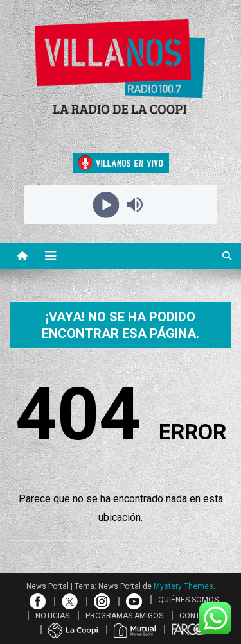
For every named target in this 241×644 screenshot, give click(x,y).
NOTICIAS (52, 616)
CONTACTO (200, 616)
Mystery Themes (183, 586)
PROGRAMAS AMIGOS (124, 616)
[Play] (106, 205)
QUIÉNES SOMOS (188, 600)
